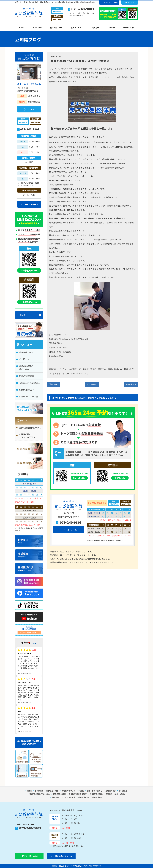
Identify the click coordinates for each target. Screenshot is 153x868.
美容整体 (96, 28)
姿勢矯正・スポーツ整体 (115, 794)
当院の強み (37, 28)
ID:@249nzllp (29, 302)
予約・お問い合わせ (95, 791)
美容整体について (68, 791)
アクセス (130, 3)
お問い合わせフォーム (61, 856)
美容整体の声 (97, 797)
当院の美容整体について (30, 428)
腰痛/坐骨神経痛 (27, 376)
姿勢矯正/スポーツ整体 (30, 396)
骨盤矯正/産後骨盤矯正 (30, 383)
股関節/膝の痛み (27, 390)
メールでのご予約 (109, 3)
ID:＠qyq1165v (29, 270)
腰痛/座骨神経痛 (59, 794)
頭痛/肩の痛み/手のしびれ (26, 368)
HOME (22, 28)
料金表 (112, 28)
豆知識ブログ (128, 28)
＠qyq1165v (79, 478)
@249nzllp (120, 478)
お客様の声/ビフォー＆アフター (28, 436)
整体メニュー (76, 28)
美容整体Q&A (84, 797)
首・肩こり (24, 359)
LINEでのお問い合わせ (29, 856)
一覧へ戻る (92, 384)
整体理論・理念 (56, 28)
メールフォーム (69, 530)
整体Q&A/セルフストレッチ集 (63, 797)
